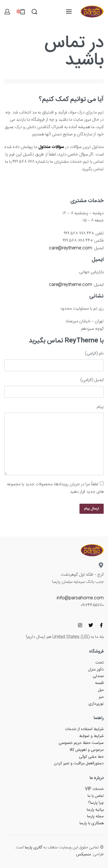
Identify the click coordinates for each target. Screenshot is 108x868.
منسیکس (84, 854)
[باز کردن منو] (69, 12)
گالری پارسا (33, 848)
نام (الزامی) (94, 354)
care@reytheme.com (71, 248)
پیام (100, 407)
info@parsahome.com (80, 598)
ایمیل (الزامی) (92, 380)
